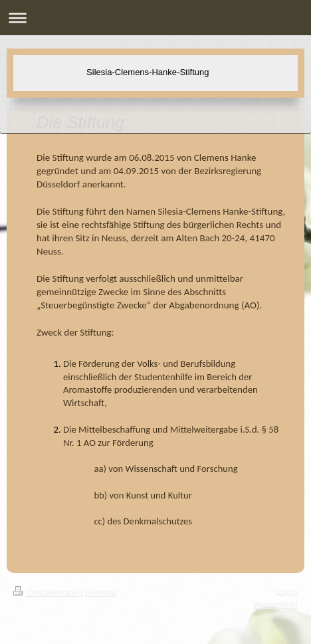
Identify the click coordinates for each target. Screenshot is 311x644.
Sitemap (101, 592)
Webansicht (275, 604)
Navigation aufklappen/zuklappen (155, 18)
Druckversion (47, 592)
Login (287, 592)
